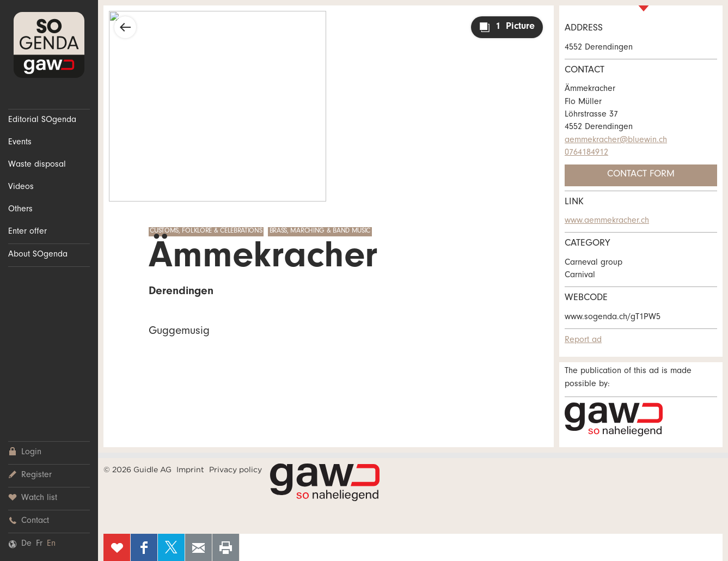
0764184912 (586, 153)
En (51, 544)
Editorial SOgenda (42, 120)
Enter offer (27, 232)
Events (20, 143)
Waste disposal (37, 165)
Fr (39, 544)
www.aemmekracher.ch (607, 221)
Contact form (641, 175)
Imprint (190, 469)
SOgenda (49, 45)
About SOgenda (38, 255)
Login (25, 452)
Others (20, 210)
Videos (21, 187)
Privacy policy (235, 469)
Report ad (583, 340)
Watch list (33, 498)
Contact (29, 521)
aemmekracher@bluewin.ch (616, 141)
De (26, 544)
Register (30, 475)
